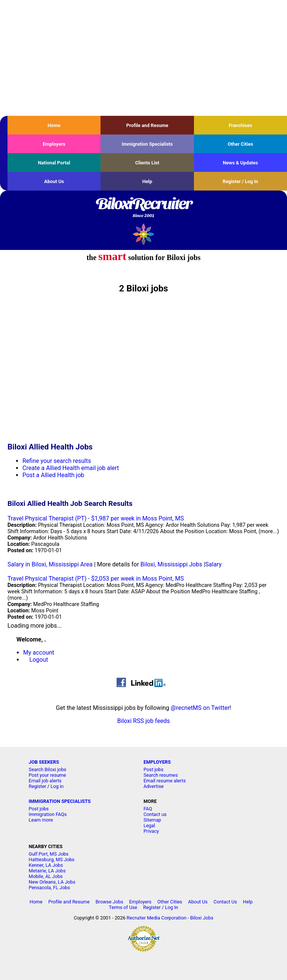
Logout (39, 660)
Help (147, 181)
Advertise (154, 786)
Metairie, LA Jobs (47, 871)
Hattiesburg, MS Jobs (52, 860)
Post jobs (153, 769)
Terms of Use (123, 907)
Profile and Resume (147, 125)
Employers (54, 144)
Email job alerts (45, 781)
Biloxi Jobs (202, 918)
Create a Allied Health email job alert (71, 468)
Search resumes (161, 775)
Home (54, 125)
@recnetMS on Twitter (200, 708)
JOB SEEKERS (44, 762)
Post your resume (47, 775)
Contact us (155, 814)
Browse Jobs (109, 902)
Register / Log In (240, 181)
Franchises (240, 125)
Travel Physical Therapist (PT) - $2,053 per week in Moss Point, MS (96, 579)
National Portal (54, 163)
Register (38, 786)
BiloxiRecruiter (143, 208)
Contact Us (225, 902)
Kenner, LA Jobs (46, 865)
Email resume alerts (165, 781)
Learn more (41, 820)
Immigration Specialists (147, 144)
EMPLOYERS (157, 762)
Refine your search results (57, 461)
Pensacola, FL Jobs (49, 888)
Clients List (147, 163)
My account (39, 653)
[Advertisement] (143, 58)
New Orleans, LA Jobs (52, 882)
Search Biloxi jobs (48, 769)
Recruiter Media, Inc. (144, 234)
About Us (54, 181)
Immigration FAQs (48, 814)
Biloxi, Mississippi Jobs (171, 564)
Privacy (151, 831)
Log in (57, 786)
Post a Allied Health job (53, 475)
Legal (149, 826)
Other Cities (240, 144)
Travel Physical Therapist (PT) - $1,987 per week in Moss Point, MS (96, 518)
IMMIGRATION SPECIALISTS (60, 801)
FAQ (148, 809)
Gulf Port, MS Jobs (49, 854)
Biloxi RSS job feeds (144, 721)
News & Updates (240, 163)
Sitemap (152, 820)
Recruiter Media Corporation (157, 918)
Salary (213, 564)
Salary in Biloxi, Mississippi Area (50, 564)
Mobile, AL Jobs (46, 876)
